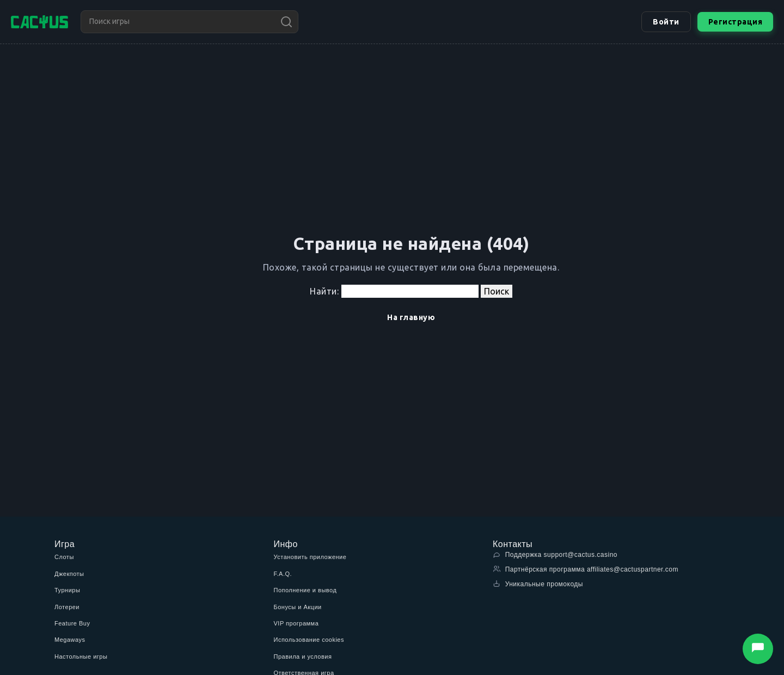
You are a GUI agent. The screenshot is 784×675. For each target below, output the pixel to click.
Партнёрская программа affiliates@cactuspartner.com (586, 569)
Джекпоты (69, 574)
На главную (411, 317)
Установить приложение (310, 557)
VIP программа (296, 623)
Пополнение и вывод (305, 590)
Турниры (67, 590)
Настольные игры (81, 656)
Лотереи (67, 607)
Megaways (70, 640)
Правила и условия (303, 656)
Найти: (324, 291)
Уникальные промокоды (538, 584)
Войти (666, 22)
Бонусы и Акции (298, 607)
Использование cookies (309, 640)
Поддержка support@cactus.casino (555, 554)
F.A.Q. (283, 574)
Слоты (64, 557)
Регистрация (736, 22)
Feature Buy (72, 623)
